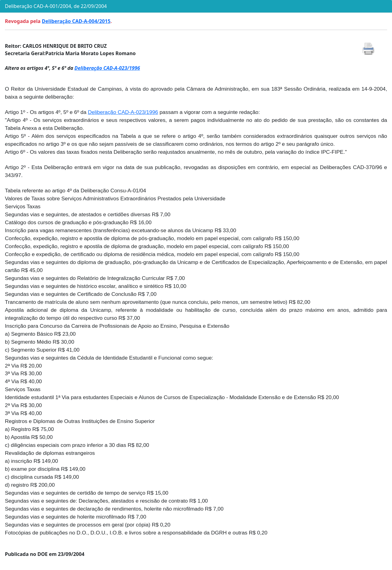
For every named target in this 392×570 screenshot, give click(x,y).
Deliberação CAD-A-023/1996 (107, 68)
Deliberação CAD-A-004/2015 (76, 21)
